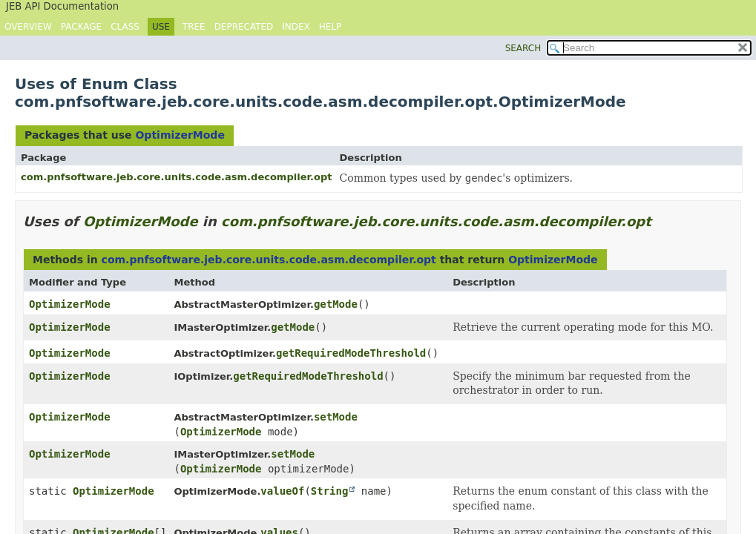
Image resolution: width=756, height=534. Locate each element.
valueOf (282, 491)
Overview (28, 27)
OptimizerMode (180, 135)
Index (296, 27)
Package (81, 27)
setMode (336, 417)
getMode (336, 304)
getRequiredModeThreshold (351, 353)
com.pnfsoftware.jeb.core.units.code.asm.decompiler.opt (177, 177)
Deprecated (244, 27)
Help (331, 27)
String (330, 491)
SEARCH (523, 48)
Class (125, 27)
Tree (194, 27)
